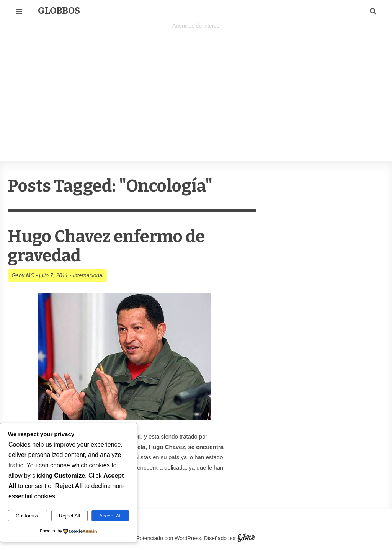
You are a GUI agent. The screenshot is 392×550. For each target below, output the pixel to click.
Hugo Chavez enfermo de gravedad (106, 246)
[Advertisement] (196, 85)
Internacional (88, 275)
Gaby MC (23, 275)
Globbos (59, 11)
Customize (28, 516)
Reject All (70, 516)
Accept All (110, 516)
